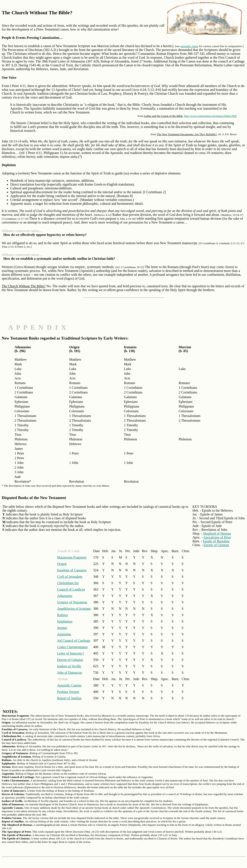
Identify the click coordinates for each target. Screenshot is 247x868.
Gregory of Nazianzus (72, 602)
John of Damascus (70, 673)
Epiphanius (65, 621)
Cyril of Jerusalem (70, 577)
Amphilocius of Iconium (74, 609)
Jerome (62, 628)
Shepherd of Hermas (217, 533)
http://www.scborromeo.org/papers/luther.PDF (210, 116)
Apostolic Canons (69, 685)
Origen (62, 564)
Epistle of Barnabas (216, 541)
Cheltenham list (68, 583)
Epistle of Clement (216, 545)
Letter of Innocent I (70, 653)
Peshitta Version (68, 692)
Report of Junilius (69, 698)
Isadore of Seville (69, 666)
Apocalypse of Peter (217, 537)
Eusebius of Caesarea (72, 570)
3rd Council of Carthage (74, 641)
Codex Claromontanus (72, 647)
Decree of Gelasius (70, 660)
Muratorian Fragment (72, 557)
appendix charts (189, 46)
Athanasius (65, 596)
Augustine (64, 634)
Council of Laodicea (71, 589)
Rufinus (63, 615)
